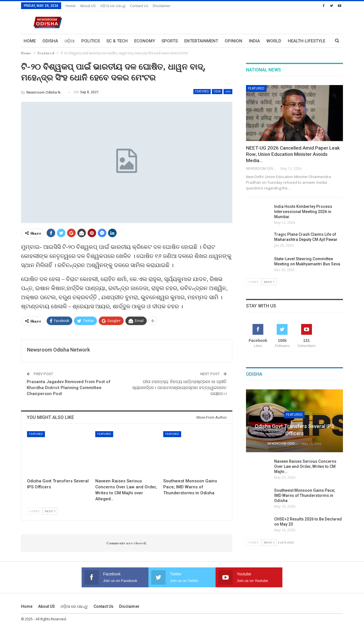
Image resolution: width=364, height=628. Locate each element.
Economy (145, 41)
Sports (170, 41)
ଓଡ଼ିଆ (70, 41)
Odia (217, 91)
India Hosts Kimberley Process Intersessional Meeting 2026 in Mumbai (303, 212)
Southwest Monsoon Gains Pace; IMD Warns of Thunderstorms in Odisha (305, 495)
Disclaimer (162, 6)
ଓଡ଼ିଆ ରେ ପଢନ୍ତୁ (113, 6)
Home (71, 6)
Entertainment (201, 41)
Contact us (139, 6)
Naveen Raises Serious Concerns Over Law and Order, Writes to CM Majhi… (305, 466)
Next (50, 511)
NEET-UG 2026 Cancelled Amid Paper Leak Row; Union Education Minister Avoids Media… (293, 154)
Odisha (50, 41)
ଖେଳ (228, 91)
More (294, 41)
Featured (202, 91)
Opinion (233, 41)
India (254, 41)
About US (88, 6)
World (274, 41)
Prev (35, 511)
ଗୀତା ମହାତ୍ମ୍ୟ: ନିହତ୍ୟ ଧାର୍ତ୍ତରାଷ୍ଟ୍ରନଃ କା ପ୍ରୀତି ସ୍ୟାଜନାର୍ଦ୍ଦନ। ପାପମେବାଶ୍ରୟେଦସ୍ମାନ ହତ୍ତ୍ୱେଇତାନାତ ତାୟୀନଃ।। (179, 388)
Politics (91, 41)
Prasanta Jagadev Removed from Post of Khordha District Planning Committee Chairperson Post (69, 388)
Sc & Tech (117, 41)
